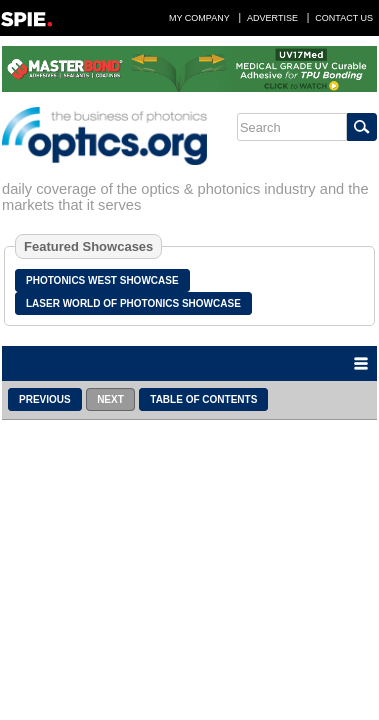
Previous (45, 399)
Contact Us (344, 18)
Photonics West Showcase (102, 280)
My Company (199, 18)
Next (110, 399)
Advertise (272, 18)
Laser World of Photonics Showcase (133, 303)
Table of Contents (203, 399)
